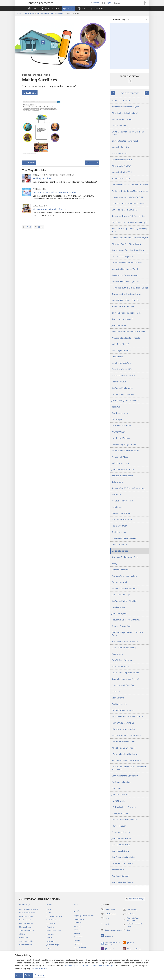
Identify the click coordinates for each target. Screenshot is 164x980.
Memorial (77, 933)
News (76, 905)
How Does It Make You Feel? (124, 538)
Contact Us (78, 923)
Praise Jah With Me (120, 813)
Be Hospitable (118, 870)
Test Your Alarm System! (122, 256)
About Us (77, 911)
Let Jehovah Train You (121, 363)
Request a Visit (79, 919)
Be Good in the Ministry (122, 476)
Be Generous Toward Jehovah (125, 275)
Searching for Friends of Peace (125, 557)
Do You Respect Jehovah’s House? (127, 263)
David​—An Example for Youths (125, 673)
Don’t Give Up (118, 698)
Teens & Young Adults (27, 930)
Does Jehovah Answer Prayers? (125, 679)
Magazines (50, 927)
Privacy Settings (40, 968)
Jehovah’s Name (119, 325)
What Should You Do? (121, 166)
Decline (28, 975)
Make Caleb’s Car (119, 153)
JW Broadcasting (53, 945)
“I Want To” (116, 494)
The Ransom (117, 357)
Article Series (29, 13)
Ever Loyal (116, 788)
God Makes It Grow (120, 851)
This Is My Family (119, 526)
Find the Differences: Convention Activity (130, 185)
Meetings (77, 930)
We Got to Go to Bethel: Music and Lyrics (130, 191)
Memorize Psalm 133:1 (122, 172)
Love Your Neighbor (120, 570)
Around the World (80, 947)
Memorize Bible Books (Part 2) (125, 282)
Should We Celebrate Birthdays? (126, 620)
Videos (49, 948)
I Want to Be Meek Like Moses (125, 754)
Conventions (78, 937)
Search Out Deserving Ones (124, 723)
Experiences (78, 944)
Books (49, 913)
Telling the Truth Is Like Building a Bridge (130, 288)
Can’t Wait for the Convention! (125, 776)
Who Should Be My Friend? (123, 748)
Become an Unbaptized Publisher (126, 760)
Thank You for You (120, 545)
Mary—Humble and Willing (124, 648)
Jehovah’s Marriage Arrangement (126, 313)
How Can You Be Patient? (123, 307)
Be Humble (116, 407)
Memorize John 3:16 (120, 147)
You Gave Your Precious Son (124, 576)
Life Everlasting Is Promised (124, 807)
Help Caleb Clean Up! (121, 100)
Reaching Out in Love (121, 350)
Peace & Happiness (26, 923)
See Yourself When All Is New (124, 601)
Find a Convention (109, 914)
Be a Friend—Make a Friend (124, 857)
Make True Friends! (120, 344)
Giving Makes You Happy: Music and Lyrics (128, 133)
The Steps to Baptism (121, 782)
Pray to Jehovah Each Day (123, 685)
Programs (50, 934)
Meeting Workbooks (54, 930)
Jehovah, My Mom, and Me (123, 729)
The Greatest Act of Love (123, 863)
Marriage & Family (26, 927)
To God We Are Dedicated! (123, 742)
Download (30, 93)
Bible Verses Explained (27, 913)
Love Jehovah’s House (121, 438)
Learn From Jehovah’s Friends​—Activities (54, 192)
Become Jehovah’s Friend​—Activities (50, 13)
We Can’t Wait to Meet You (123, 710)
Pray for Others (119, 432)
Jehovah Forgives (119, 614)
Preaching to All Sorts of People (126, 338)
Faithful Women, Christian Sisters (126, 735)
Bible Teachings (25, 905)
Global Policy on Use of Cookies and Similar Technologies (89, 966)
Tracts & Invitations (53, 920)
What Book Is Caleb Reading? (125, 113)
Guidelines (50, 941)
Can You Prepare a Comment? (125, 210)
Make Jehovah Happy (121, 463)
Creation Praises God (121, 626)
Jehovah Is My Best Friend (123, 469)
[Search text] (129, 3)
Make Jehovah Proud (121, 845)
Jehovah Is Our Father (121, 838)
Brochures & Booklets (54, 916)
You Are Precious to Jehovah (124, 820)
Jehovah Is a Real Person (122, 882)
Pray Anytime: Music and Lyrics (125, 107)
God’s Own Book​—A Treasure (125, 641)
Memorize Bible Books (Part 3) (125, 300)
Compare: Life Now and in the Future (128, 204)
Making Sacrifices (42, 178)
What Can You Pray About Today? (126, 244)
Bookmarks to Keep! (121, 178)
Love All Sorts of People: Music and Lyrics (130, 238)
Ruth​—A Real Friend (120, 666)
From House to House (121, 426)
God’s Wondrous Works (122, 520)
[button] (50, 8)
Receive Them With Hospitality (125, 588)
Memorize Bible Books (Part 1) (125, 269)
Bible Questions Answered (28, 909)
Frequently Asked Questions (84, 916)
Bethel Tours (78, 926)
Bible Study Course (26, 916)
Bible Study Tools (25, 920)
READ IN (116, 19)
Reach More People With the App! (130, 230)
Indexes (49, 938)
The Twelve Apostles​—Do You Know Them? (128, 634)
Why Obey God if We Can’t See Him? (128, 717)
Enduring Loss (118, 419)
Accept (19, 975)
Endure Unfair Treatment (123, 394)
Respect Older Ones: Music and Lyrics (128, 250)
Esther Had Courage (121, 595)
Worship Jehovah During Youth (125, 451)
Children (22, 934)
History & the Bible (26, 945)
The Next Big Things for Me (124, 444)
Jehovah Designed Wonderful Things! (128, 332)
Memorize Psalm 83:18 (122, 160)
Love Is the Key (118, 607)
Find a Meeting (130, 910)
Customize (40, 975)
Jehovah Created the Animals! (125, 141)
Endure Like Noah (120, 582)
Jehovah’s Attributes (121, 795)
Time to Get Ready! (120, 126)
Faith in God (24, 938)
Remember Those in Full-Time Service (128, 216)
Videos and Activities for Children (50, 209)
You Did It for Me (119, 704)
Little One (116, 692)
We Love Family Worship (122, 501)
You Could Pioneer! (120, 876)
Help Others (117, 507)
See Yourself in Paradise (122, 388)
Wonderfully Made (120, 457)
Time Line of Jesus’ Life (122, 369)
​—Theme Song (128, 488)
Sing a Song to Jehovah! (122, 319)
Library (18, 13)
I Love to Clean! (118, 801)
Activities (77, 940)
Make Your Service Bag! (122, 119)
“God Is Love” (117, 654)
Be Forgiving (117, 482)
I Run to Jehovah (119, 826)
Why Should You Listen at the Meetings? (129, 222)
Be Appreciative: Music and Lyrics (126, 294)
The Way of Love (119, 382)
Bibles (49, 909)
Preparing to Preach (121, 832)
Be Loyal (115, 563)
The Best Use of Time (121, 513)
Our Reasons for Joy (121, 413)
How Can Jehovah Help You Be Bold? (128, 197)
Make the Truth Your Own (123, 375)
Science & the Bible (26, 941)
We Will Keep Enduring (122, 660)
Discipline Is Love (119, 532)
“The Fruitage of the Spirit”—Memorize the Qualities (129, 768)
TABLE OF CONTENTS (130, 93)
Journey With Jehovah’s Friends (125, 401)
